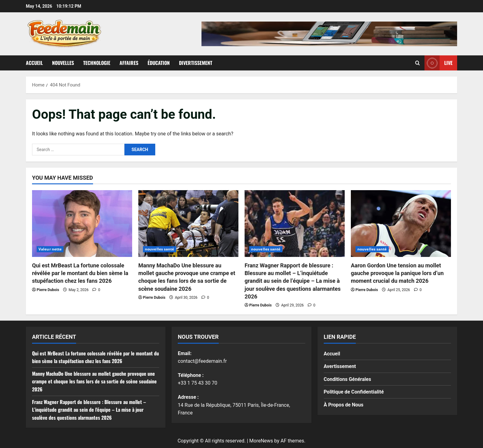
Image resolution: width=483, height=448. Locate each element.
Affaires (129, 63)
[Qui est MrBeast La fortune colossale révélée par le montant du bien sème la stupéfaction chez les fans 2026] (82, 224)
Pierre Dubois (48, 290)
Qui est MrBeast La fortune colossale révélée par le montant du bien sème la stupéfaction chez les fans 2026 (80, 273)
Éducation (159, 63)
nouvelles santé (160, 249)
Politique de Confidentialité (354, 392)
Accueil (34, 63)
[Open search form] (418, 63)
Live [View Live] (438, 63)
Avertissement (340, 366)
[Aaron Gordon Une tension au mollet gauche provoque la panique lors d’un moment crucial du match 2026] (401, 224)
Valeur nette (50, 249)
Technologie (97, 63)
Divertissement (196, 63)
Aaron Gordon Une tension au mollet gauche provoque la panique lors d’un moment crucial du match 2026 (397, 273)
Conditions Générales (347, 379)
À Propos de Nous (344, 405)
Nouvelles (63, 63)
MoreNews (261, 441)
